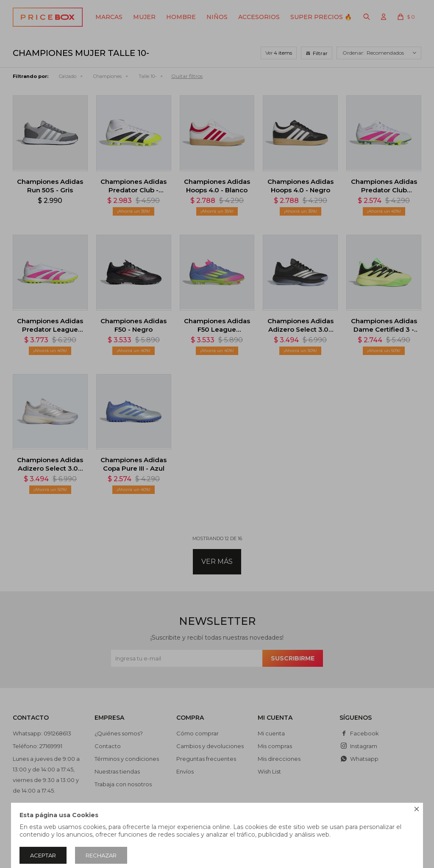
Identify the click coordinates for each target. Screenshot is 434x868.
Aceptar (43, 855)
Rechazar (101, 855)
